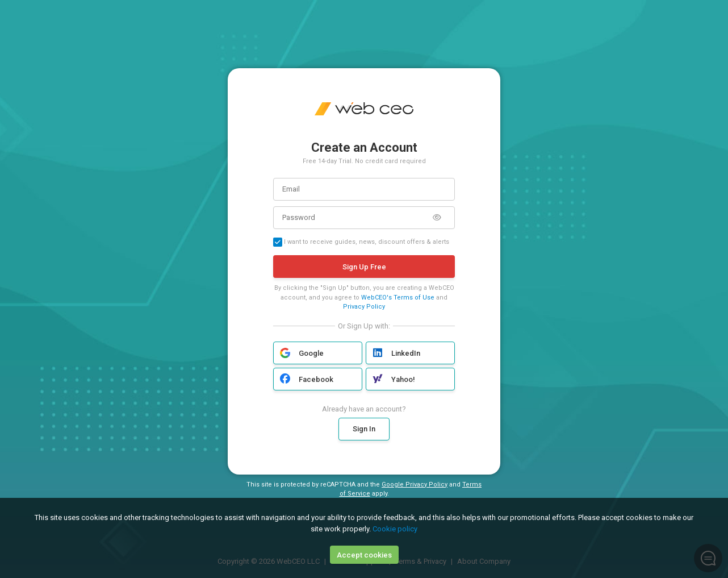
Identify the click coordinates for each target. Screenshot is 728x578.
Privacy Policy (364, 307)
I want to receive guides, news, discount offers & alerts (361, 242)
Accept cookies (364, 555)
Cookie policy (395, 529)
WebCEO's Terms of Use (398, 298)
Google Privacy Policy (415, 485)
